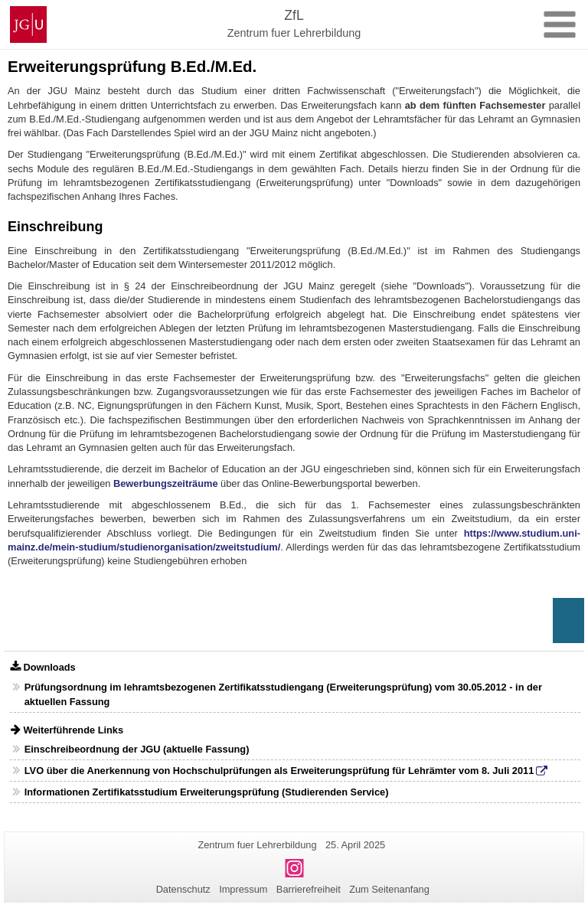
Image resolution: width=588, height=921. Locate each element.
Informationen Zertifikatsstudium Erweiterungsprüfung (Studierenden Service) (207, 792)
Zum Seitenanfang (389, 889)
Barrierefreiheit (309, 889)
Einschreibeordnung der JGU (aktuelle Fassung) (137, 749)
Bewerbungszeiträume (166, 483)
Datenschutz (183, 889)
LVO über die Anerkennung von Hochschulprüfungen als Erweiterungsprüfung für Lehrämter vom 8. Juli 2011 (279, 771)
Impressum (243, 889)
